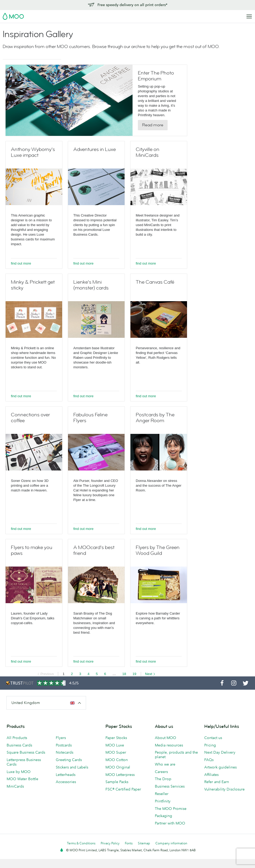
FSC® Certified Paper (123, 789)
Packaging (163, 816)
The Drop (163, 779)
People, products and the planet (176, 755)
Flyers (61, 738)
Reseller (162, 794)
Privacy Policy (110, 843)
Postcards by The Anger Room (155, 418)
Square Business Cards (26, 752)
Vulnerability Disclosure (224, 789)
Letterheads (66, 775)
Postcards (64, 745)
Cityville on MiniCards (148, 152)
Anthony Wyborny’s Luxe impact (33, 152)
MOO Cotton (117, 760)
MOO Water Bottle (22, 779)
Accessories (66, 782)
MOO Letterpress (120, 775)
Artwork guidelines (220, 767)
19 (134, 674)
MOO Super (116, 752)
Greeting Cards (69, 760)
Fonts (129, 843)
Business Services (170, 786)
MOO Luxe (115, 745)
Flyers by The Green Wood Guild (158, 550)
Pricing (210, 745)
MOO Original (118, 767)
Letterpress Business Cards (24, 762)
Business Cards (19, 745)
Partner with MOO (170, 823)
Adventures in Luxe (95, 149)
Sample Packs (117, 782)
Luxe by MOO (19, 772)
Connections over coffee (30, 418)
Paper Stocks (116, 738)
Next (150, 674)
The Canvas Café (155, 282)
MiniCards (15, 786)
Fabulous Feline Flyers (90, 418)
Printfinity (163, 801)
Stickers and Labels (72, 767)
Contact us (213, 738)
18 (124, 674)
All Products (17, 738)
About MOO (165, 738)
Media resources (169, 745)
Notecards (65, 752)
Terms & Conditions (81, 843)
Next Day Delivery (220, 752)
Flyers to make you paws (32, 550)
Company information (171, 843)
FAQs (209, 760)
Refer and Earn (217, 782)
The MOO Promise (171, 809)
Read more (153, 125)
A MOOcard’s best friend (94, 550)
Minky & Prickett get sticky (33, 285)
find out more (21, 263)
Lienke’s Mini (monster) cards (91, 285)
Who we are (165, 764)
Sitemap (144, 843)
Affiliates (211, 775)
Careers (161, 772)
